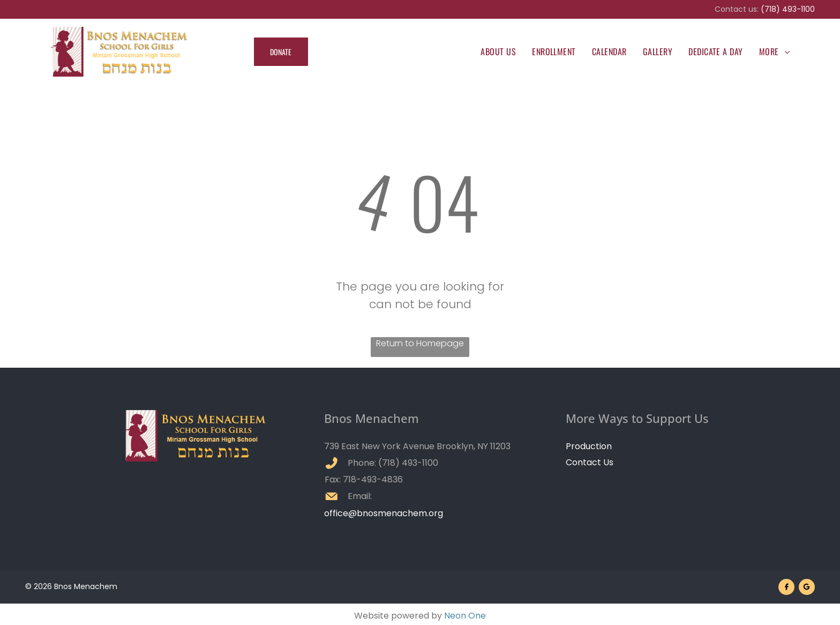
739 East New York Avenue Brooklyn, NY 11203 (417, 446)
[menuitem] (498, 51)
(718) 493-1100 (788, 9)
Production (589, 446)
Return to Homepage (420, 343)
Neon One (465, 616)
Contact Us (590, 462)
